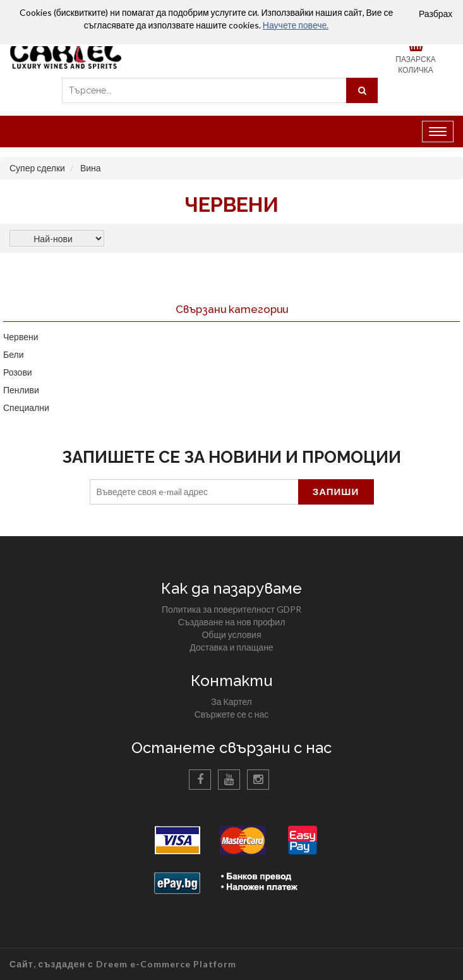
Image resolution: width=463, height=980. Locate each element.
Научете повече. (296, 25)
